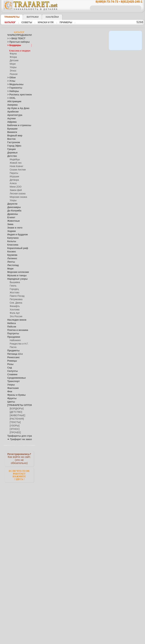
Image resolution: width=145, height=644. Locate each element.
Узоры (13, 66)
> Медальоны (14, 83)
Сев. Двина (15, 301)
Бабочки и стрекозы (17, 124)
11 (85, 79)
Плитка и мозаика (16, 329)
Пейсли (11, 325)
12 (90, 79)
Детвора (14, 178)
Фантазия (12, 387)
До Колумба (13, 209)
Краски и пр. (43, 22)
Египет (11, 216)
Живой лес (15, 161)
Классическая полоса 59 (79, 491)
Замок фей (15, 189)
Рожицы (11, 359)
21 (82, 85)
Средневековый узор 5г (79, 276)
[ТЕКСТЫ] (14, 421)
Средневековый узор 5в (79, 246)
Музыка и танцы (15, 274)
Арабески (12, 110)
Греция (11, 148)
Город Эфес (13, 144)
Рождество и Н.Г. (18, 342)
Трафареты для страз (18, 434)
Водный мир (13, 134)
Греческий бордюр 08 (78, 335)
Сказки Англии (17, 168)
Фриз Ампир (72, 187)
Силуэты (12, 370)
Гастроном (13, 141)
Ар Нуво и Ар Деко (16, 107)
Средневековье (15, 376)
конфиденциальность (64, 635)
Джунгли (12, 202)
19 (72, 85)
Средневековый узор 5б (79, 305)
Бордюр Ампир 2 (75, 158)
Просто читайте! (127, 180)
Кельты (11, 240)
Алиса (13, 182)
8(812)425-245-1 (96, 606)
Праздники (13, 335)
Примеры (61, 22)
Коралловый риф (16, 247)
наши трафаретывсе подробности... (127, 195)
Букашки (12, 127)
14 (100, 79)
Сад (9, 366)
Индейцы (14, 158)
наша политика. (90, 641)
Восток (11, 138)
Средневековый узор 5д (79, 217)
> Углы (10, 80)
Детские (14, 59)
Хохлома (14, 308)
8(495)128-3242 (76, 606)
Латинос (11, 257)
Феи (9, 390)
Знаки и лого (14, 226)
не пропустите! (127, 209)
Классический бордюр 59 (80, 462)
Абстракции (13, 100)
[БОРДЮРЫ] (16, 407)
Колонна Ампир (74, 125)
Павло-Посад (16, 295)
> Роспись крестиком (17, 93)
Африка (11, 120)
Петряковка (15, 298)
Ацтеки (11, 117)
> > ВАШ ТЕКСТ (14, 39)
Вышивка (14, 281)
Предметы (12, 349)
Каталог (10, 22)
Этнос (13, 69)
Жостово (14, 291)
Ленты (10, 260)
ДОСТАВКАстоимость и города (127, 151)
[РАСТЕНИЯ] (16, 417)
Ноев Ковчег (16, 165)
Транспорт (12, 380)
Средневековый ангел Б (79, 429)
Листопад (12, 264)
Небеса (11, 322)
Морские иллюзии (16, 271)
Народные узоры (16, 277)
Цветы (10, 400)
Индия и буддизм (16, 233)
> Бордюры (13, 45)
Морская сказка (18, 196)
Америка (12, 103)
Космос (11, 250)
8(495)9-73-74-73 (55, 606)
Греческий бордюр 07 (78, 364)
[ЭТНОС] (14, 428)
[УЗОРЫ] (14, 424)
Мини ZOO (15, 185)
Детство (11, 155)
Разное (13, 73)
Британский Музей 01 (78, 95)
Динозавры (13, 206)
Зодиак (11, 230)
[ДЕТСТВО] (15, 411)
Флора (13, 56)
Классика (12, 243)
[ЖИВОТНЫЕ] (17, 414)
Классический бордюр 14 (80, 521)
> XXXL (11, 97)
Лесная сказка (17, 192)
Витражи (28, 17)
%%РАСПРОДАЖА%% (18, 35)
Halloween (15, 339)
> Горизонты (13, 86)
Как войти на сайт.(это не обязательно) (19, 457)
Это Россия (15, 315)
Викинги (11, 131)
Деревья (11, 151)
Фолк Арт (14, 312)
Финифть (14, 305)
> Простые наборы (16, 42)
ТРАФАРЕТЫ (10, 17)
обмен (89, 635)
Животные (13, 219)
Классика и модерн (19, 49)
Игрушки (14, 175)
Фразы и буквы (15, 393)
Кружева (12, 254)
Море (12, 62)
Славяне (11, 373)
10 (81, 79)
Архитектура (13, 114)
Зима (10, 223)
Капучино (12, 237)
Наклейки (46, 17)
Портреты (12, 332)
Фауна (13, 52)
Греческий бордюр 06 (78, 397)
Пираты (14, 172)
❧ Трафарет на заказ (18, 438)
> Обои (11, 76)
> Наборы (12, 90)
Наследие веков (15, 318)
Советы (25, 22)
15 (105, 79)
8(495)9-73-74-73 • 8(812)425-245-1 (115, 2)
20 (77, 85)
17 (62, 85)
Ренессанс (12, 356)
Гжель (13, 284)
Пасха (13, 346)
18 (67, 85)
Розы (10, 363)
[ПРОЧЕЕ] (15, 431)
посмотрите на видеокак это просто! (127, 166)
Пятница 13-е (14, 353)
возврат (80, 635)
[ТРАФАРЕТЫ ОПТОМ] (18, 404)
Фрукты (11, 397)
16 (57, 85)
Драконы (12, 213)
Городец (14, 288)
